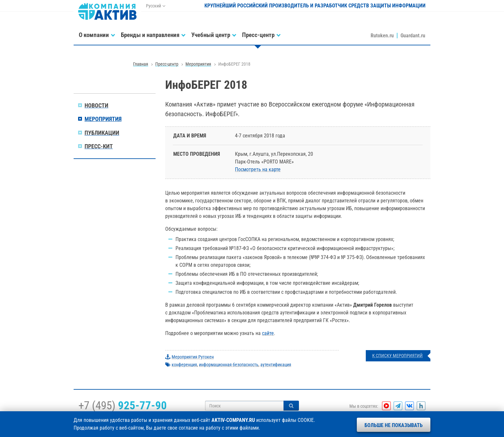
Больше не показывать (394, 425)
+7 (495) (123, 405)
